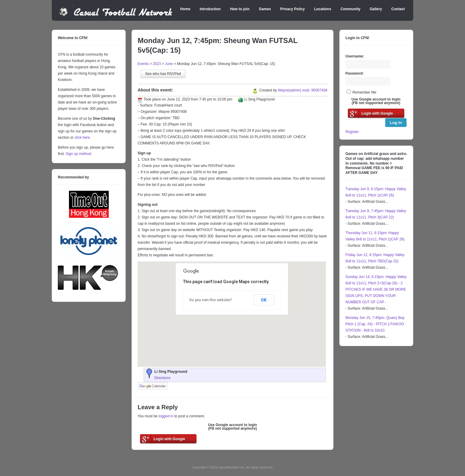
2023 (157, 64)
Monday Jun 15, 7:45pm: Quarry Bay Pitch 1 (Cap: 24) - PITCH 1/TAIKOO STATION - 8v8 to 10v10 (375, 324)
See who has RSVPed (163, 74)
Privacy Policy (293, 9)
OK (264, 300)
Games (265, 9)
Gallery (376, 9)
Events (143, 64)
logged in (166, 416)
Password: (355, 73)
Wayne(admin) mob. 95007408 (303, 90)
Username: (355, 56)
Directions (162, 378)
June (169, 64)
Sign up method (78, 154)
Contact (398, 9)
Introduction (210, 9)
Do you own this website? (211, 300)
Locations (323, 9)
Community (351, 9)
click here (82, 138)
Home (185, 9)
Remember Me (364, 92)
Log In (396, 123)
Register (352, 132)
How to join (240, 9)
